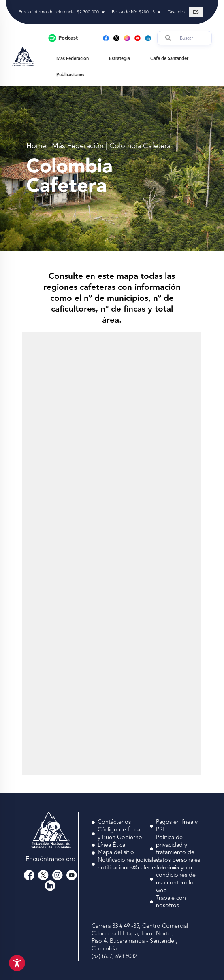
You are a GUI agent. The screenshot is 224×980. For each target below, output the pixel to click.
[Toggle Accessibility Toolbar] (17, 963)
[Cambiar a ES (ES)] (196, 12)
